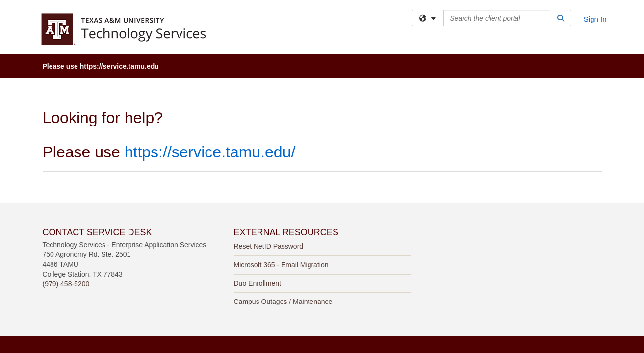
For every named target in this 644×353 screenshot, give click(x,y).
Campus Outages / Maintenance (283, 223)
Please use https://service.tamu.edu (101, 66)
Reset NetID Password (269, 168)
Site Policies (412, 281)
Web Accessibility (339, 281)
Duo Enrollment (258, 205)
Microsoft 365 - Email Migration (281, 186)
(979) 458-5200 (66, 205)
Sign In (595, 19)
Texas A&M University (248, 281)
